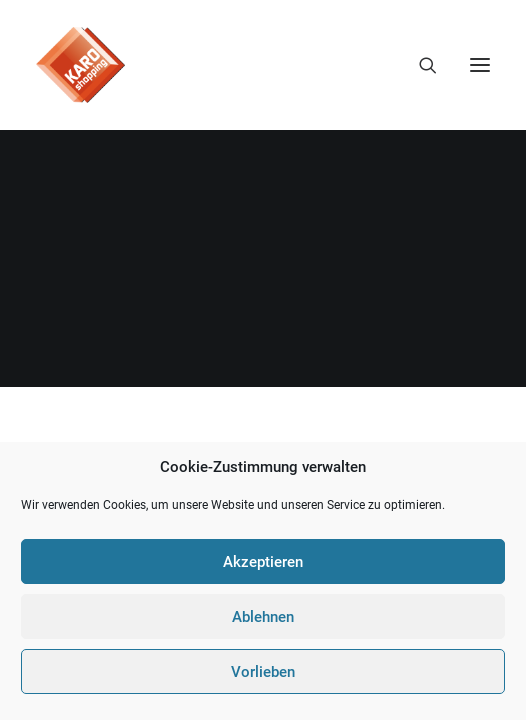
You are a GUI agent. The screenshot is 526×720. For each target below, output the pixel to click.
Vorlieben (263, 672)
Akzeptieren (263, 562)
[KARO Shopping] (80, 65)
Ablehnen (263, 617)
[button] (480, 65)
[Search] (419, 65)
